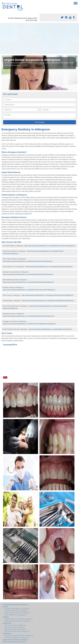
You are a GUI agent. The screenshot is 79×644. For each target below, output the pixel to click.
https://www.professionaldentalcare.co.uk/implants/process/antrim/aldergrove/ (28, 261)
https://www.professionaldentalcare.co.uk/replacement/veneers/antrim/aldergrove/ (29, 290)
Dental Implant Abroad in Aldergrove (14, 642)
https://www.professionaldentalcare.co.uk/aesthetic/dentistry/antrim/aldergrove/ (28, 274)
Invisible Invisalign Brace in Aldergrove (17, 638)
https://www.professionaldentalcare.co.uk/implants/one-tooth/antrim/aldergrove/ (50, 246)
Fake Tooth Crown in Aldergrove (15, 627)
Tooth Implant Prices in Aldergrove (15, 615)
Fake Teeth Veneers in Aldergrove (15, 625)
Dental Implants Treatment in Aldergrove (17, 613)
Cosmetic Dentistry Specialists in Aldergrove (19, 619)
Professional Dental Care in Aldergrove (15, 605)
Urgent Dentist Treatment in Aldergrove (15, 640)
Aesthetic (6, 617)
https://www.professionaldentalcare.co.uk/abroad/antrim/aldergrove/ (50, 329)
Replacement (7, 623)
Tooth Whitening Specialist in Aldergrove (17, 621)
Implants (6, 607)
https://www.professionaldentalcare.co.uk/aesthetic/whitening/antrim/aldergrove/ (28, 282)
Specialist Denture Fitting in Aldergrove (17, 631)
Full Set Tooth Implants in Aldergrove (16, 611)
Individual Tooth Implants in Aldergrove (17, 609)
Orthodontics (7, 633)
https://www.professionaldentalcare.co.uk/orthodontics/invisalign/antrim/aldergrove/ (29, 324)
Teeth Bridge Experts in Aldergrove (16, 629)
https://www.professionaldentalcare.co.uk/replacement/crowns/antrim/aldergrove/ (47, 295)
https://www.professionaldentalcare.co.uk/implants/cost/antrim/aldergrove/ (49, 267)
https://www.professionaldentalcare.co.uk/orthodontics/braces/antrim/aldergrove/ (29, 316)
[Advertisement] (39, 39)
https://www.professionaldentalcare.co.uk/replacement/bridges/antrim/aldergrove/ (48, 301)
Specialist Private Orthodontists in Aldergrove (19, 636)
